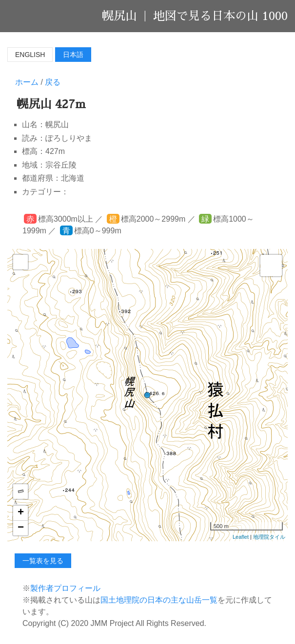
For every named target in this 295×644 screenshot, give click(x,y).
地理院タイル (269, 537)
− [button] (21, 528)
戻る (53, 82)
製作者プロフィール (65, 588)
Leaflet (241, 537)
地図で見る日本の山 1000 (220, 16)
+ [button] (21, 513)
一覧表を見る (43, 561)
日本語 (73, 55)
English (30, 55)
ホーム (27, 82)
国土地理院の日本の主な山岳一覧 (159, 600)
